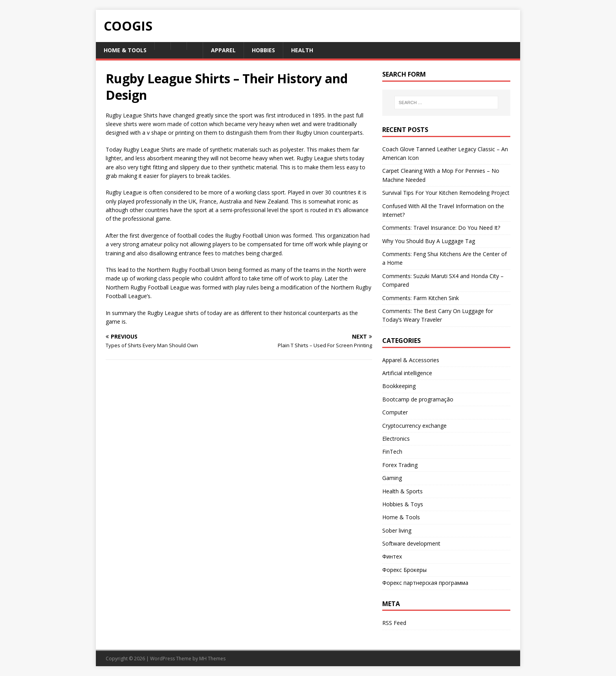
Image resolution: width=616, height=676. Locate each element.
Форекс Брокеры (404, 570)
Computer (395, 412)
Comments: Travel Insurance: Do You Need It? (441, 228)
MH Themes (212, 659)
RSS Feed (394, 623)
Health (302, 50)
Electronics (396, 439)
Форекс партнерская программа (425, 583)
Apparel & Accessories (411, 360)
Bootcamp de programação (418, 399)
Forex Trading (400, 465)
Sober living (397, 530)
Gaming (392, 478)
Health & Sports (402, 491)
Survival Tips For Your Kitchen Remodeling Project (446, 193)
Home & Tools (125, 50)
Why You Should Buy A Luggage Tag (429, 241)
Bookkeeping (399, 386)
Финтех (392, 556)
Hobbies (263, 50)
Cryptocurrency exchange (414, 426)
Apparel (223, 50)
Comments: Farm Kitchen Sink (421, 298)
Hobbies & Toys (403, 504)
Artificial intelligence (407, 373)
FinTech (392, 452)
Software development (411, 543)
